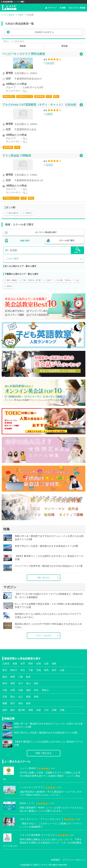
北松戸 (49, 280)
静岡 (13, 677)
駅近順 (65, 46)
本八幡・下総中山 (64, 280)
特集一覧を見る (43, 578)
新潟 (5, 683)
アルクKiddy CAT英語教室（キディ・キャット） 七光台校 (39, 105)
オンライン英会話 (77, 8)
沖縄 (62, 710)
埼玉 (23, 670)
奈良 (36, 690)
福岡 (5, 710)
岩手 (23, 664)
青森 (15, 664)
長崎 (31, 710)
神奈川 (14, 670)
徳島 (28, 703)
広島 (5, 697)
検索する (77, 250)
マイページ (51, 8)
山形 (46, 664)
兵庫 (13, 690)
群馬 (46, 670)
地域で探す (25, 241)
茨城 (39, 670)
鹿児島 (22, 710)
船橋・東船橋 (12, 280)
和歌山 (45, 690)
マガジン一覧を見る (43, 636)
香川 (13, 703)
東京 (5, 670)
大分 (46, 710)
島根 (36, 697)
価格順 (23, 46)
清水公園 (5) (13, 213)
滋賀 (28, 690)
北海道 (6, 664)
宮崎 (54, 710)
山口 (20, 697)
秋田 (31, 664)
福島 (54, 664)
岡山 (13, 697)
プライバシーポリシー (74, 860)
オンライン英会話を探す (46, 232)
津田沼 (9, 286)
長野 (13, 683)
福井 (36, 683)
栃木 (54, 670)
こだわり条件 (12, 259)
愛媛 (5, 703)
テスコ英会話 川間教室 (17, 156)
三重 (20, 677)
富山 (28, 683)
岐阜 (28, 677)
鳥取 (28, 697)
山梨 (62, 670)
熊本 (13, 710)
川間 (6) (28, 213)
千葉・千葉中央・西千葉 (32, 280)
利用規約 (56, 860)
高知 (20, 703)
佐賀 (39, 710)
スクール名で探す (67, 240)
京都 (20, 690)
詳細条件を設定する (44, 32)
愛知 (5, 677)
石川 (20, 683)
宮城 (39, 664)
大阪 (5, 690)
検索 (63, 8)
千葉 (31, 670)
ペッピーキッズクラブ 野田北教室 (24, 54)
